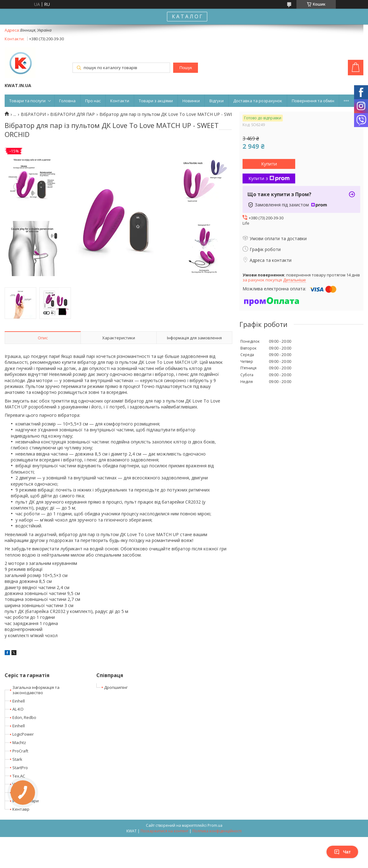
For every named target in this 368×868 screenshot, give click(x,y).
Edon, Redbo (24, 717)
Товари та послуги (27, 101)
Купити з (269, 178)
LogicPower (23, 734)
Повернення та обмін (313, 101)
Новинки (191, 101)
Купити (269, 164)
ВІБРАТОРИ (33, 114)
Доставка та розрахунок (258, 101)
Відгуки (217, 101)
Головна (67, 101)
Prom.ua (215, 825)
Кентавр (21, 809)
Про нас (93, 101)
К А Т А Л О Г (187, 16)
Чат (342, 852)
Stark (17, 759)
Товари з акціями (156, 101)
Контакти (120, 101)
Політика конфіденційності (217, 831)
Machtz (19, 742)
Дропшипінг (116, 687)
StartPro (20, 768)
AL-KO (18, 709)
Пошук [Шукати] (186, 68)
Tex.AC (19, 776)
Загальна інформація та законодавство (36, 690)
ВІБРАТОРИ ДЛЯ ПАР (72, 114)
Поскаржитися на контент (164, 831)
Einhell (19, 701)
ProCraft (20, 751)
